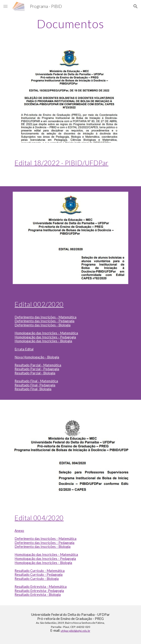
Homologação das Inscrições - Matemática (46, 333)
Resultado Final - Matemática (36, 381)
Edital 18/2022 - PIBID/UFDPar (62, 163)
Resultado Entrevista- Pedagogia (39, 591)
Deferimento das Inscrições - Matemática (45, 317)
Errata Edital (24, 349)
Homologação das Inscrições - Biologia (43, 341)
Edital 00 (28, 518)
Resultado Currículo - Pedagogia (39, 575)
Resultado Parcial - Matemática (38, 365)
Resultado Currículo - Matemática (40, 571)
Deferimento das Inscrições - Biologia (43, 325)
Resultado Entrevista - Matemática (41, 587)
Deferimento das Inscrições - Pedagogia (44, 321)
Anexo (19, 531)
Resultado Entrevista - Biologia (38, 595)
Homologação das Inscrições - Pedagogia (45, 337)
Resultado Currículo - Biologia (37, 579)
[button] (5, 6)
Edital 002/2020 (39, 304)
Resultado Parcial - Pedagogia (37, 369)
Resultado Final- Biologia (33, 389)
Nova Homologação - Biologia (37, 357)
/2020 (54, 518)
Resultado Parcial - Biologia (35, 373)
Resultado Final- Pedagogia (35, 385)
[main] (70, 24)
